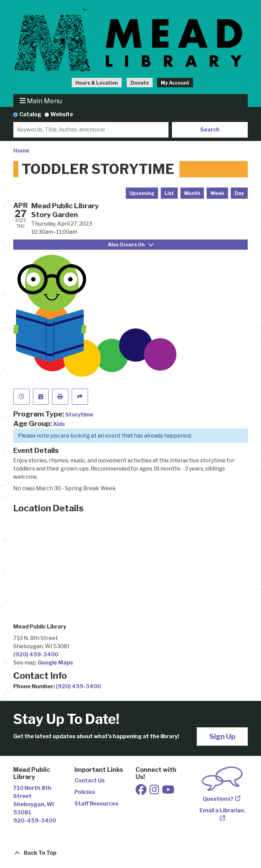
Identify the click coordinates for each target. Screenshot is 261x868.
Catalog (30, 114)
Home (21, 151)
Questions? (218, 799)
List (169, 193)
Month (192, 193)
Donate (140, 83)
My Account (175, 83)
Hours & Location (97, 83)
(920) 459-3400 (36, 654)
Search (210, 130)
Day (239, 193)
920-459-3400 (35, 821)
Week (217, 193)
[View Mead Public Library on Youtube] (168, 792)
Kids (59, 424)
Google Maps (55, 663)
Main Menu (41, 101)
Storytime (79, 415)
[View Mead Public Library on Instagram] (155, 792)
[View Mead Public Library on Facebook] (142, 792)
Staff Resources (96, 804)
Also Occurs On (130, 244)
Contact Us (90, 781)
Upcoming (142, 193)
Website (62, 114)
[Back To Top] (130, 853)
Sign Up (222, 736)
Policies (85, 792)
